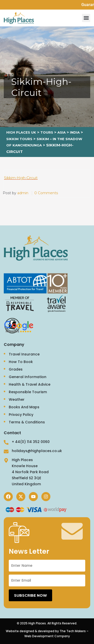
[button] (86, 18)
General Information (28, 377)
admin (23, 193)
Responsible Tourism (28, 392)
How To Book (21, 362)
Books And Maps (24, 407)
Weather (17, 399)
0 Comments (46, 193)
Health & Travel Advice (30, 384)
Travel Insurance (24, 354)
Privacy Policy (21, 415)
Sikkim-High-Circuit (21, 178)
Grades (16, 369)
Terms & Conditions (27, 422)
